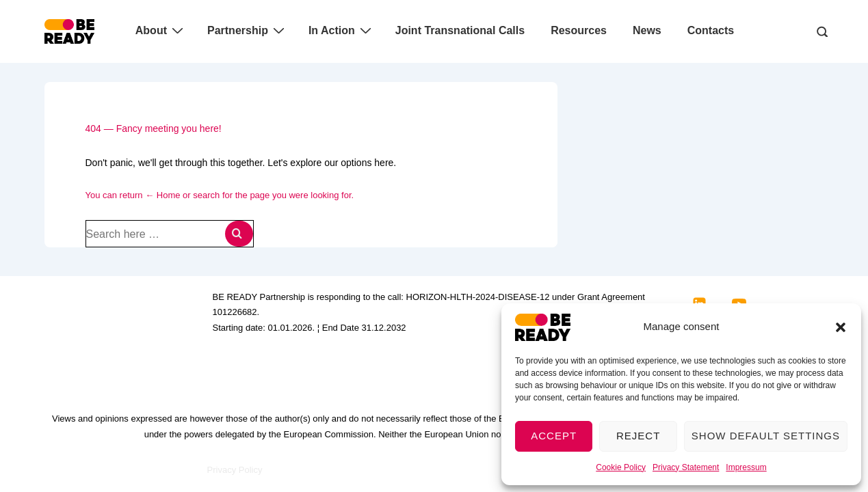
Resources (579, 30)
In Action (342, 30)
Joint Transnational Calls (460, 30)
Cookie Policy (621, 467)
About (161, 30)
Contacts (711, 30)
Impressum (746, 467)
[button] (841, 327)
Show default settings (766, 436)
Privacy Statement (686, 467)
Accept (554, 436)
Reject (638, 436)
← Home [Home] (162, 195)
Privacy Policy (235, 470)
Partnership (248, 30)
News (647, 30)
